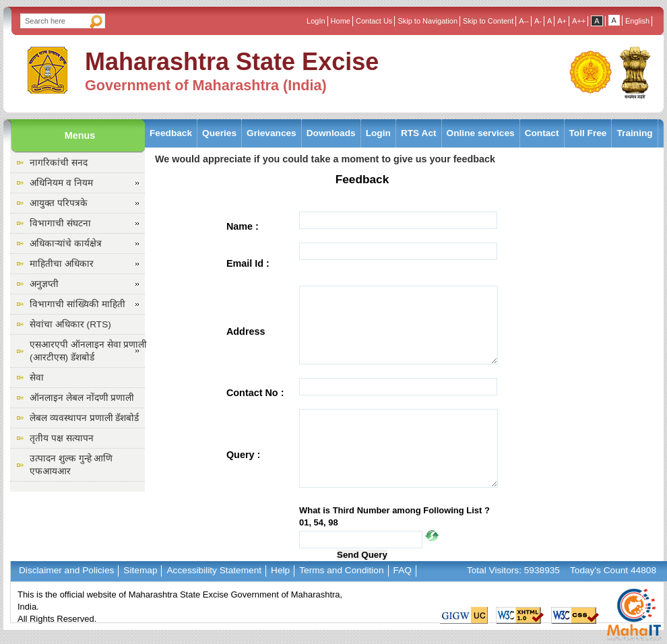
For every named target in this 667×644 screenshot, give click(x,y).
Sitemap (140, 570)
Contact (542, 133)
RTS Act (419, 133)
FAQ (403, 570)
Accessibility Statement (214, 570)
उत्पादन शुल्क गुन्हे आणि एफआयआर (71, 465)
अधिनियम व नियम (61, 183)
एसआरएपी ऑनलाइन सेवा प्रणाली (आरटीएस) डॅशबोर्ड (88, 351)
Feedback (171, 133)
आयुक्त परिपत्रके (59, 203)
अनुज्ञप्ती (44, 284)
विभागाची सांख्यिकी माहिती (77, 304)
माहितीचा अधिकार (62, 264)
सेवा (37, 378)
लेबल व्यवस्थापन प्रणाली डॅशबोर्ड (84, 418)
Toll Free (588, 133)
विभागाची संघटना (60, 223)
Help (280, 570)
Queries (219, 133)
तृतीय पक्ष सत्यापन (62, 438)
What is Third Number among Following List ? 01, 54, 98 (394, 516)
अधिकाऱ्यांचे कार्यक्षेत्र (66, 244)
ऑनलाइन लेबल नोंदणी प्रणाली (82, 398)
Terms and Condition (341, 570)
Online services (481, 133)
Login (378, 133)
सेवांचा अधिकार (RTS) (70, 324)
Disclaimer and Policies (66, 570)
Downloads (331, 133)
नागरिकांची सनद (59, 163)
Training (634, 133)
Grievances (272, 133)
